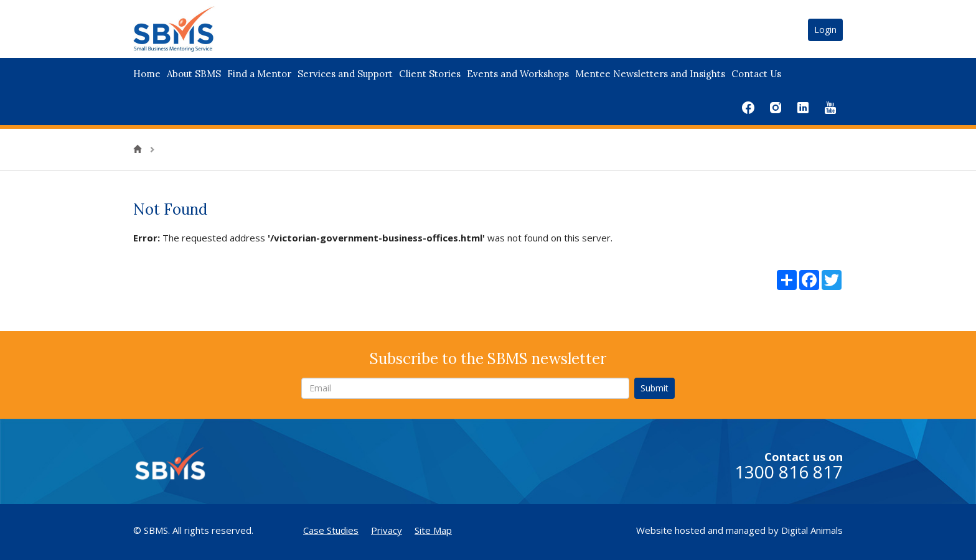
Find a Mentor (259, 74)
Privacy (387, 530)
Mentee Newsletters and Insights (650, 74)
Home (147, 74)
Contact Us (756, 74)
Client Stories (430, 74)
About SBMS (194, 74)
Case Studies (331, 530)
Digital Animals (812, 530)
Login (825, 30)
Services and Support (345, 74)
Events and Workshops (518, 74)
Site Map (433, 530)
